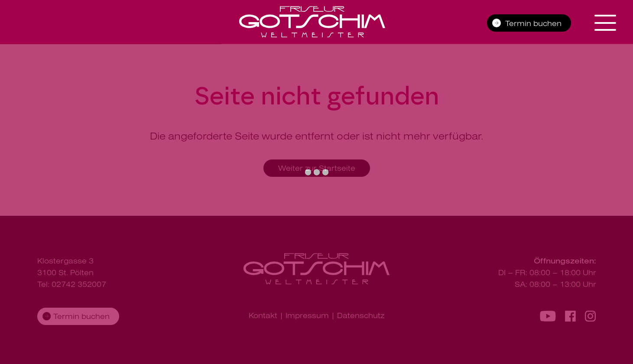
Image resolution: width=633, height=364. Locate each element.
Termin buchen (533, 23)
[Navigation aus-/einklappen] (607, 23)
